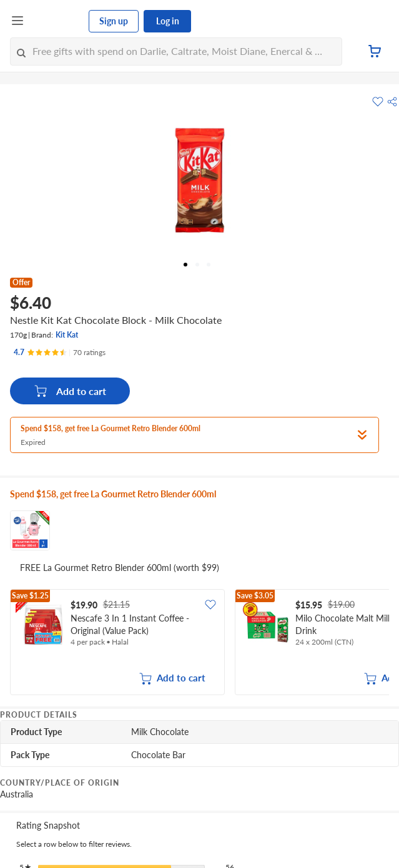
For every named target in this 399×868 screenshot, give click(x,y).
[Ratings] (60, 353)
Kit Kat (67, 335)
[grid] (199, 643)
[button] (392, 102)
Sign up (114, 21)
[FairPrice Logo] (57, 21)
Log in (168, 21)
